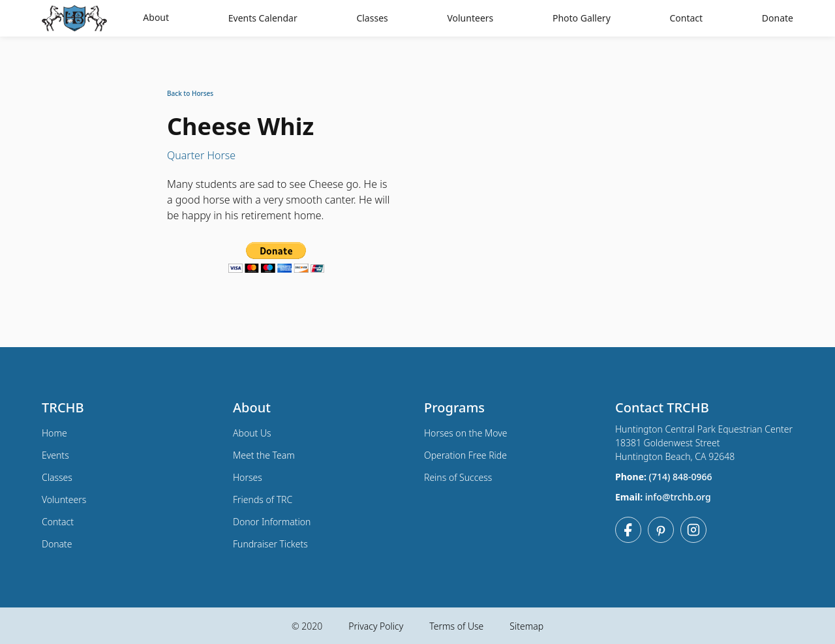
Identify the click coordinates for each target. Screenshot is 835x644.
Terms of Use (456, 626)
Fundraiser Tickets (270, 544)
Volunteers (470, 18)
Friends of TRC (263, 499)
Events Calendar (263, 18)
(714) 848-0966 (681, 477)
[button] (156, 18)
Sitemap (526, 626)
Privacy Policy (376, 626)
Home (54, 433)
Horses (248, 477)
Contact (686, 18)
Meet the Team (264, 455)
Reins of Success (458, 477)
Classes (372, 18)
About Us (252, 433)
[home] (78, 18)
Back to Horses (190, 93)
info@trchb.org (678, 497)
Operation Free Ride (465, 455)
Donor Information (272, 522)
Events (55, 455)
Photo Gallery (582, 18)
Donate (778, 18)
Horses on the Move (466, 433)
